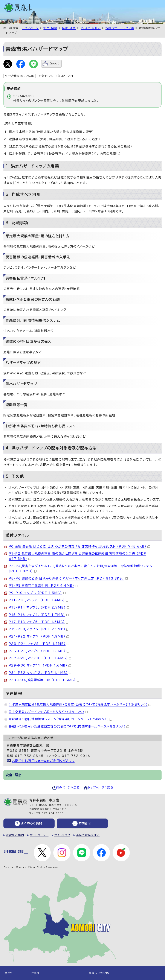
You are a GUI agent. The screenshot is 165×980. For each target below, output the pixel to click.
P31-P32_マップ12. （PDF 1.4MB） (40, 673)
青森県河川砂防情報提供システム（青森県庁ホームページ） (60, 719)
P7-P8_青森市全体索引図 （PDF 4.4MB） (43, 586)
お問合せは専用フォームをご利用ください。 (43, 761)
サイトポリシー (39, 835)
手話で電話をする (88, 835)
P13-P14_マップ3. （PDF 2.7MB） (39, 607)
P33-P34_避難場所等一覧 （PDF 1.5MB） (44, 680)
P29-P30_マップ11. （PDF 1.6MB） (40, 665)
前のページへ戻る (68, 787)
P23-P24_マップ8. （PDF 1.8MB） (39, 644)
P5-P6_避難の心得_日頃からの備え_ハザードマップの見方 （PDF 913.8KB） (68, 578)
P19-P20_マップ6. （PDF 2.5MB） (39, 629)
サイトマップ (62, 835)
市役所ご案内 (15, 835)
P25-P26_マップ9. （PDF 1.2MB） (39, 651)
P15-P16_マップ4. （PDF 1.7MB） (39, 615)
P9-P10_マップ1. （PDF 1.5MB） (37, 593)
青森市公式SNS (99, 973)
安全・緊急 (50, 28)
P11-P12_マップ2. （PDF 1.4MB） (38, 600)
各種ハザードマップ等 (120, 28)
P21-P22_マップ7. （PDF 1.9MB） (39, 636)
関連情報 (14, 693)
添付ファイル (17, 535)
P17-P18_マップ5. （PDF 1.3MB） (38, 622)
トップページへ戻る (101, 787)
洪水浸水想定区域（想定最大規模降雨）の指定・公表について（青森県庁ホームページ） (80, 705)
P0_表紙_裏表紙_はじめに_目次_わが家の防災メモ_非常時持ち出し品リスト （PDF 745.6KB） (79, 546)
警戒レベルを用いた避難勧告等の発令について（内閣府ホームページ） (69, 726)
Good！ (55, 63)
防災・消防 (69, 28)
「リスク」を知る (91, 28)
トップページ (31, 28)
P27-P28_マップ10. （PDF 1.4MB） (40, 658)
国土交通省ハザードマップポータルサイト (48, 712)
